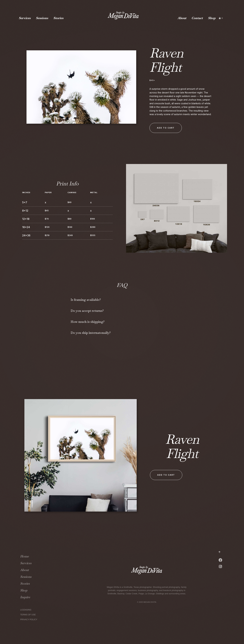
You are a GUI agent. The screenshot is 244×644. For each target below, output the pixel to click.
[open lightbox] (81, 90)
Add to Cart (166, 128)
